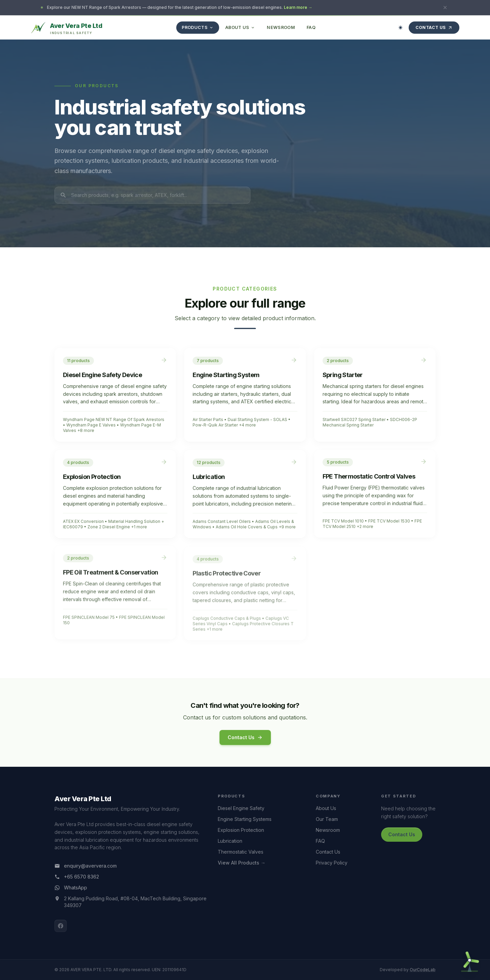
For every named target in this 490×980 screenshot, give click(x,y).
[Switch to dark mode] (401, 28)
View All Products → (242, 863)
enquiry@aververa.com (86, 866)
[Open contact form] (470, 960)
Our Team (327, 819)
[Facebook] (61, 926)
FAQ (320, 841)
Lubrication (230, 841)
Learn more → (298, 7)
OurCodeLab (423, 970)
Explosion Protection (241, 830)
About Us (326, 808)
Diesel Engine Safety (241, 808)
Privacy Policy (332, 863)
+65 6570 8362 (77, 877)
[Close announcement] (445, 7)
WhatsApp (71, 888)
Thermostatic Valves (241, 852)
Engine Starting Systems (245, 819)
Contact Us (434, 27)
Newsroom (328, 830)
